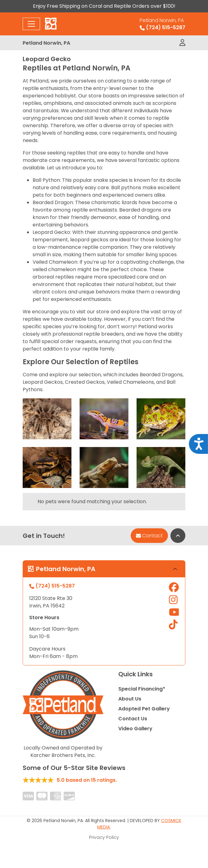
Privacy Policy (104, 837)
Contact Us (133, 719)
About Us (130, 699)
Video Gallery (135, 729)
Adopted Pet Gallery (144, 709)
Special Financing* (142, 689)
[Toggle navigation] (31, 24)
